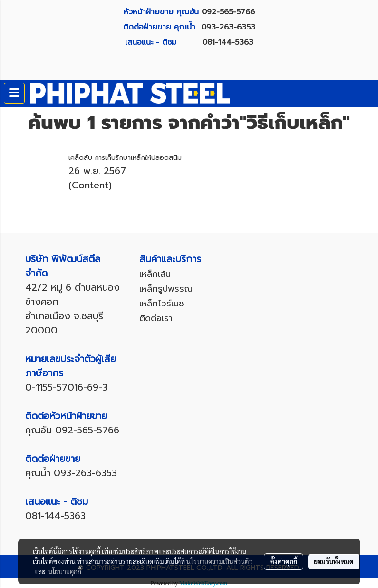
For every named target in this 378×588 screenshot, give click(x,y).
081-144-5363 (228, 42)
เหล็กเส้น (155, 274)
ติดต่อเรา (156, 318)
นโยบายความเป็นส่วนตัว (219, 561)
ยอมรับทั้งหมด (334, 561)
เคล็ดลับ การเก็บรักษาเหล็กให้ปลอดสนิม (125, 158)
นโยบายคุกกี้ (65, 571)
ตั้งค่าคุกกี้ (284, 561)
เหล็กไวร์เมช (162, 304)
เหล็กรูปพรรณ (166, 289)
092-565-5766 (228, 12)
